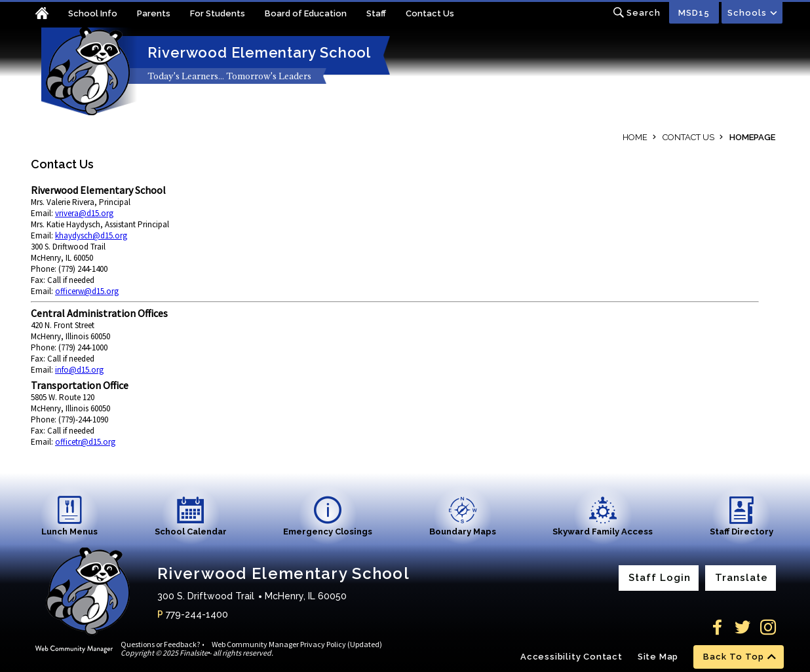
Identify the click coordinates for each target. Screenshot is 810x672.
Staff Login (660, 578)
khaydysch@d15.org (91, 235)
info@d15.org (79, 370)
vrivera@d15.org (84, 213)
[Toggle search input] (637, 13)
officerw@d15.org (87, 291)
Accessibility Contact (571, 657)
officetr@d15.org (85, 442)
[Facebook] (717, 627)
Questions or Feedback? (160, 644)
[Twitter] (742, 627)
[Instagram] (768, 627)
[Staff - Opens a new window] (386, 15)
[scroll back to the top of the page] (739, 657)
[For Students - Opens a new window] (227, 15)
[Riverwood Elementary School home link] (87, 71)
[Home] (49, 15)
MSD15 (694, 13)
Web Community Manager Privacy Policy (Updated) (297, 644)
